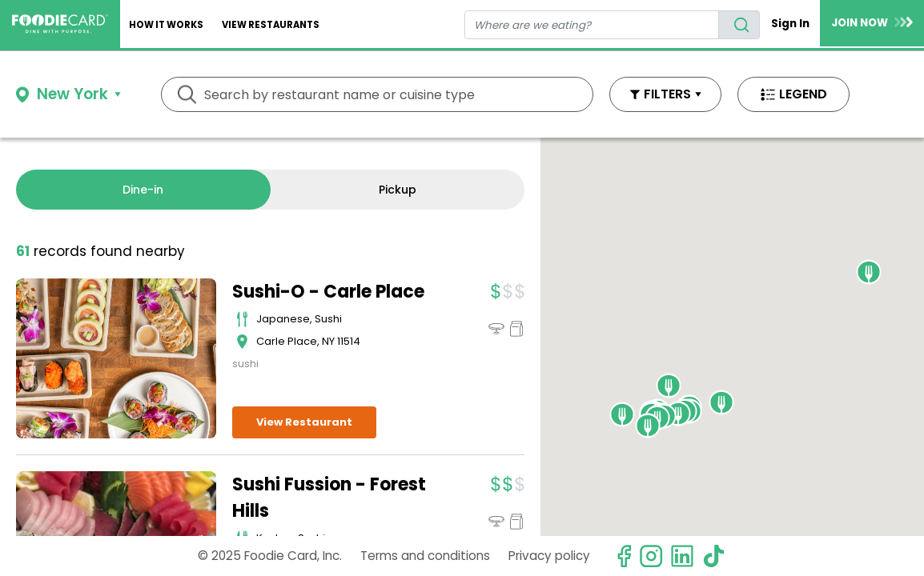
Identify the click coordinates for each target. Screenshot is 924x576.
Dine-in (143, 190)
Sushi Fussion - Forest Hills (329, 498)
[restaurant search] (592, 25)
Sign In (790, 24)
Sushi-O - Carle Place (328, 292)
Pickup (398, 190)
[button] (678, 414)
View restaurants (271, 25)
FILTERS (667, 94)
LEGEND (803, 94)
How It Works (166, 25)
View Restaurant (304, 422)
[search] (739, 25)
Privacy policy (549, 556)
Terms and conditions (425, 556)
